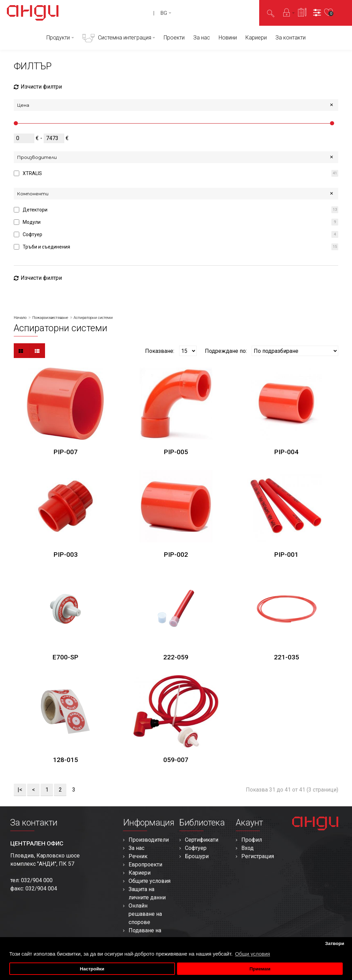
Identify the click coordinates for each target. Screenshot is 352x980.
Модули (32, 222)
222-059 (176, 657)
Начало (20, 318)
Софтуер (32, 234)
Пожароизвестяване (50, 318)
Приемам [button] (260, 969)
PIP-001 (286, 555)
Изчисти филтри (38, 87)
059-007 (176, 760)
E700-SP (65, 657)
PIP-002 (176, 555)
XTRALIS (32, 173)
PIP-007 (66, 452)
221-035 (287, 657)
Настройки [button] (92, 969)
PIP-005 (176, 452)
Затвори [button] (335, 943)
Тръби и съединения (46, 247)
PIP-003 (66, 555)
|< (20, 790)
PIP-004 (286, 452)
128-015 (65, 760)
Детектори (35, 210)
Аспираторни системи (93, 318)
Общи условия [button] (253, 954)
